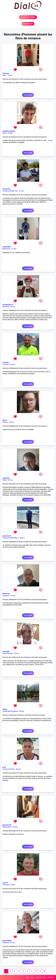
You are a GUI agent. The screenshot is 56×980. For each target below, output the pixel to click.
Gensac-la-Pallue (9, 769)
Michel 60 (6, 594)
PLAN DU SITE (41, 977)
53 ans (13, 596)
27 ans (21, 191)
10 (44, 971)
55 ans (17, 653)
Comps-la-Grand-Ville (10, 191)
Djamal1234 (7, 825)
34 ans (13, 307)
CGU (32, 977)
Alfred (5, 709)
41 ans (14, 249)
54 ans (13, 364)
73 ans (10, 75)
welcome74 (7, 536)
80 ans (22, 711)
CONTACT (51, 977)
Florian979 (6, 189)
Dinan (5, 480)
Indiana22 (6, 478)
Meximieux (6, 249)
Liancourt (6, 596)
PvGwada (6, 652)
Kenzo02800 (7, 941)
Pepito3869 (7, 247)
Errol (4, 767)
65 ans (10, 133)
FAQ (28, 977)
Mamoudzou (7, 827)
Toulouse (6, 885)
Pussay (5, 422)
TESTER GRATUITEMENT (28, 17)
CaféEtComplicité (9, 131)
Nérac (5, 133)
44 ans (15, 827)
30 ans (11, 422)
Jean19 (5, 883)
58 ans (22, 538)
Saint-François (8, 653)
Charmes (6, 943)
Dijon (4, 75)
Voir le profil (28, 95)
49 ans (18, 769)
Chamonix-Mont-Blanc (11, 538)
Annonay (6, 364)
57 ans (13, 943)
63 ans (10, 480)
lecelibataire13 (8, 305)
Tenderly (6, 362)
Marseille (6, 307)
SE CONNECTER (28, 24)
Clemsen (6, 73)
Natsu (5, 420)
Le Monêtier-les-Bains (10, 711)
